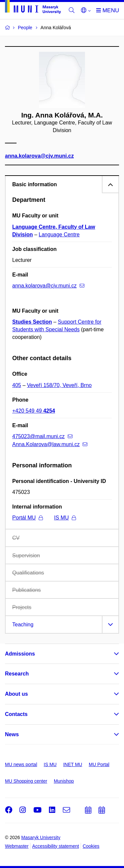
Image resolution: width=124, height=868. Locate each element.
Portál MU (27, 518)
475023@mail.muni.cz (42, 436)
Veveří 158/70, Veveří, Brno (60, 385)
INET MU (73, 764)
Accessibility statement (56, 846)
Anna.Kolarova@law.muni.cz (50, 444)
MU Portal (99, 764)
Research (17, 674)
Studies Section (32, 322)
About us (16, 694)
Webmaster (17, 846)
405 (17, 385)
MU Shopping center (26, 781)
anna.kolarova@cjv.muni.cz (39, 156)
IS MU (65, 518)
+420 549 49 (34, 411)
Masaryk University (41, 837)
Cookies (91, 846)
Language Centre (59, 235)
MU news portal (21, 764)
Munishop (64, 781)
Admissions (20, 654)
